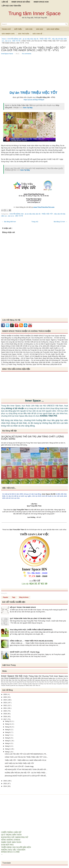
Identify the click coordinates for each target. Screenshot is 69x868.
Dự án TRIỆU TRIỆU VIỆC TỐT (33, 93)
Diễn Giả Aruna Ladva (45, 678)
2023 (5, 703)
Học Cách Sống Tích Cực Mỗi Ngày (57, 680)
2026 (5, 694)
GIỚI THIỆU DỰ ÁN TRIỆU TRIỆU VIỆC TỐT (19, 763)
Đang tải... (4, 593)
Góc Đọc (40, 29)
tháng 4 (8, 743)
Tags (14, 597)
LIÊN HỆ (5, 2)
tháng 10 (8, 727)
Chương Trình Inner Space (53, 676)
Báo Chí (56, 678)
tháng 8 (8, 732)
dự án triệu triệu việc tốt (31, 39)
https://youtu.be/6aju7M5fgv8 (34, 100)
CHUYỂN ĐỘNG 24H (15, 39)
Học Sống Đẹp (20, 685)
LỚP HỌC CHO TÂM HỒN (11, 6)
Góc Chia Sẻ (37, 34)
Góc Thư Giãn (24, 34)
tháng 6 (8, 738)
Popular (6, 597)
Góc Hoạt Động (53, 29)
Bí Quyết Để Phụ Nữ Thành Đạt (24, 682)
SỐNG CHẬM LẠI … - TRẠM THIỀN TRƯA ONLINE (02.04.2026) (31, 641)
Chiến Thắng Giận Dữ (33, 676)
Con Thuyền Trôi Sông (53, 682)
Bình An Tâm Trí (63, 678)
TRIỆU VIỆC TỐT (45, 39)
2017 (5, 719)
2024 (5, 700)
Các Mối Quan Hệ (24, 680)
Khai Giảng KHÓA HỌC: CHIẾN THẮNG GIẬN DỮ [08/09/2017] (31, 630)
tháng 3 (8, 746)
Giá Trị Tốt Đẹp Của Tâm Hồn (43, 684)
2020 (5, 711)
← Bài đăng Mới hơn (9, 222)
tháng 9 (8, 730)
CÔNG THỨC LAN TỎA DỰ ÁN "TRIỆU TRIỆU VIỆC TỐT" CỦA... (26, 757)
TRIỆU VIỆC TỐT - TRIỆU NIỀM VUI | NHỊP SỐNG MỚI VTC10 (25, 760)
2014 (5, 786)
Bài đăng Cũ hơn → (60, 222)
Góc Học (29, 29)
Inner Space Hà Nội (49, 494)
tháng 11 (8, 724)
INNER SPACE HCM (41, 2)
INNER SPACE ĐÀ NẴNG (21, 2)
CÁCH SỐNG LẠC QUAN (29, 678)
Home (4, 39)
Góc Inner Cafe (8, 34)
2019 (5, 714)
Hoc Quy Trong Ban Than (58, 684)
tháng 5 (8, 741)
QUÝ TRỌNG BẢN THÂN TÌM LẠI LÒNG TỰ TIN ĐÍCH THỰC (30, 618)
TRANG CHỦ (6, 29)
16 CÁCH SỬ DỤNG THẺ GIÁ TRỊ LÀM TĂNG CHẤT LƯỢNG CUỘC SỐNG (33, 438)
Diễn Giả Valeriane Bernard (38, 680)
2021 (5, 708)
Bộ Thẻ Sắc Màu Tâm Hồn (10, 680)
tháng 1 (8, 752)
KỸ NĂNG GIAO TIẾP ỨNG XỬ (32, 685)
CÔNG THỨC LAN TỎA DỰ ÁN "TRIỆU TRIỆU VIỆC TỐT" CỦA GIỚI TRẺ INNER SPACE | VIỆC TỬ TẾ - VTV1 (33, 49)
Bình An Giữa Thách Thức (8, 682)
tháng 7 (8, 735)
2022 (5, 705)
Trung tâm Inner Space (35, 13)
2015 (5, 783)
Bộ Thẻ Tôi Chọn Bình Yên (40, 682)
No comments (27, 54)
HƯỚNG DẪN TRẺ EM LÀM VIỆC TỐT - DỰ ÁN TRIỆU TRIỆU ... (26, 773)
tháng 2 (8, 749)
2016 (5, 781)
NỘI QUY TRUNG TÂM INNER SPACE (23, 607)
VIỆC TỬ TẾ (16, 41)
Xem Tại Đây (28, 108)
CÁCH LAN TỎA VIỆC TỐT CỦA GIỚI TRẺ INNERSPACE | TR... (26, 754)
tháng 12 (8, 721)
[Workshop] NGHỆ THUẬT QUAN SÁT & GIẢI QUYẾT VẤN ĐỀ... (26, 776)
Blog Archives (24, 597)
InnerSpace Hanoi (7, 54)
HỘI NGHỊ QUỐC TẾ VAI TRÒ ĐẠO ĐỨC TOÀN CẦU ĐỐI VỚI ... (26, 769)
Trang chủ (35, 222)
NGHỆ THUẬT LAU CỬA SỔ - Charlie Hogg (25, 652)
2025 (5, 697)
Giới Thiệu (18, 29)
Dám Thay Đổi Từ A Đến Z (11, 684)
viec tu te (8, 41)
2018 (5, 716)
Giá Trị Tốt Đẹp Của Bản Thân (27, 684)
